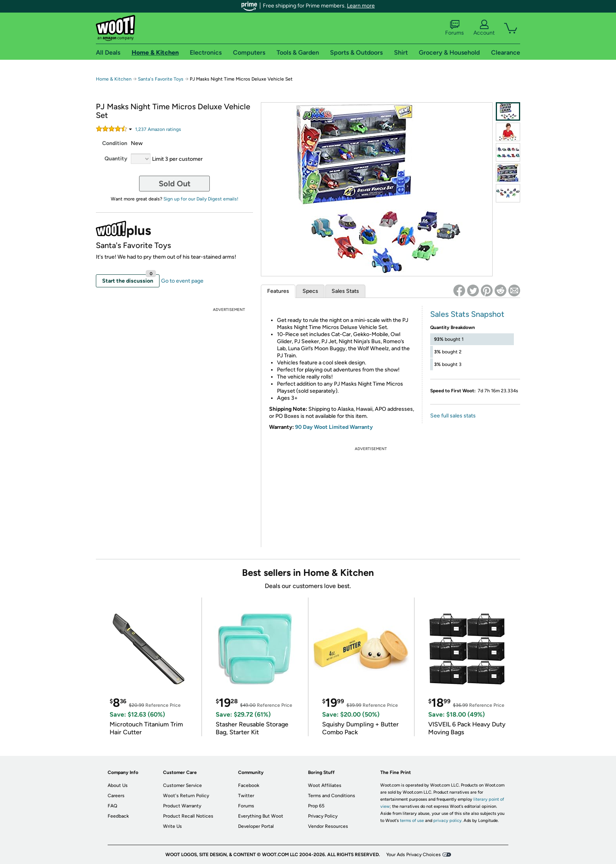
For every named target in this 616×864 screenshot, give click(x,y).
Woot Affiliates (325, 785)
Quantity (116, 159)
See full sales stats (453, 416)
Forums (455, 28)
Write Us (172, 826)
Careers (116, 796)
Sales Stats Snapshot (467, 314)
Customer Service (182, 785)
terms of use (412, 821)
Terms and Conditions (332, 796)
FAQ (112, 806)
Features (278, 291)
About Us (118, 785)
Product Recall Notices (188, 816)
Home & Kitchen (114, 79)
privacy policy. (448, 821)
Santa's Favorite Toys (161, 79)
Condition (115, 143)
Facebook (249, 785)
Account (484, 28)
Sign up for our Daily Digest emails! (201, 199)
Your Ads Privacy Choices (413, 855)
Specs (310, 291)
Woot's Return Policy (186, 796)
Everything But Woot (261, 816)
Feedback (118, 816)
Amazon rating (158, 129)
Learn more (361, 6)
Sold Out (175, 184)
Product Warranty (182, 806)
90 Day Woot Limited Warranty (334, 427)
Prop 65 (316, 806)
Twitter (246, 796)
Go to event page (182, 281)
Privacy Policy (323, 816)
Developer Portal (256, 826)
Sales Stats (345, 291)
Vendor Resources (328, 826)
